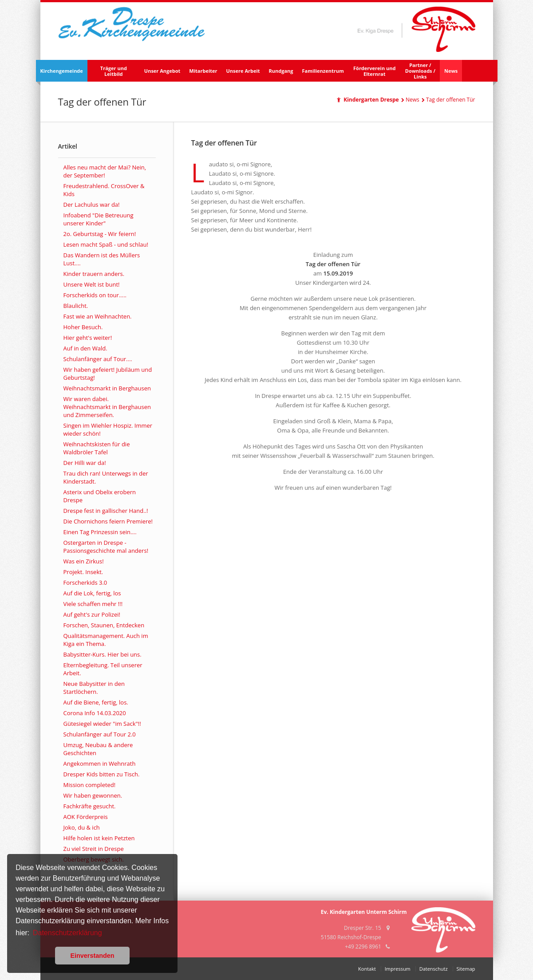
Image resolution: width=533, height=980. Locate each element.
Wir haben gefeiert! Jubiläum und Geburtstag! (108, 374)
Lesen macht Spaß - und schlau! (106, 244)
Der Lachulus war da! (92, 205)
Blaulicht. (76, 306)
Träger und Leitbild (114, 71)
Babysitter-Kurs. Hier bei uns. (103, 654)
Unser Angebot (162, 71)
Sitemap (466, 969)
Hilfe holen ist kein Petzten (99, 838)
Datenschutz (434, 969)
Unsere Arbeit (243, 71)
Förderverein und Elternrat (374, 71)
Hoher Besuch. (83, 327)
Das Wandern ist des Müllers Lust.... (102, 259)
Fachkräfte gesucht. (90, 806)
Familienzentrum (323, 71)
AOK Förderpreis (86, 817)
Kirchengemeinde (62, 71)
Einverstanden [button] (92, 956)
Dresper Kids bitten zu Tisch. (102, 774)
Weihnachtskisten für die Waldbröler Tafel (97, 448)
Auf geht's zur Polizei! (92, 614)
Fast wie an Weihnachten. (98, 316)
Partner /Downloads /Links (420, 71)
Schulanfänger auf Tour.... (98, 359)
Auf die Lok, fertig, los (92, 593)
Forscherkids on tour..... (95, 295)
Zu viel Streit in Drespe (94, 849)
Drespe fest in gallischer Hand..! (106, 511)
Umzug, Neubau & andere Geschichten (98, 749)
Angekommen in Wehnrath (100, 764)
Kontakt (367, 969)
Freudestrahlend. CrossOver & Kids (104, 190)
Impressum (398, 969)
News (451, 71)
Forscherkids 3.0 (85, 582)
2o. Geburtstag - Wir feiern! (100, 234)
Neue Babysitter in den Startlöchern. (94, 688)
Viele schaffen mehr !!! (93, 604)
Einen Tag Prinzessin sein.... (100, 532)
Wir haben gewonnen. (93, 795)
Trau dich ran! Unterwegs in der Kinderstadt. (106, 477)
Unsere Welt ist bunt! (92, 284)
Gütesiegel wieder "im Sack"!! (102, 724)
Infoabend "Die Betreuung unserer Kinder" (99, 219)
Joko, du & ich (82, 827)
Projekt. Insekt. (83, 572)
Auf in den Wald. (85, 348)
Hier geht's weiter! (88, 338)
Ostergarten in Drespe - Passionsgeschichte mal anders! (106, 547)
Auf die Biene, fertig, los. (96, 702)
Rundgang (281, 71)
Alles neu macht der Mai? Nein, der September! (105, 171)
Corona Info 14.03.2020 (95, 713)
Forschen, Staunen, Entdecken (104, 625)
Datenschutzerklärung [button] (67, 933)
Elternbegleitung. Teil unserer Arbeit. (103, 669)
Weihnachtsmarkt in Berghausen (107, 388)
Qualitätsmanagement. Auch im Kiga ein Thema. (106, 640)
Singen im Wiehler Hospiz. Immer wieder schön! (108, 429)
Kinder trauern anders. (94, 274)
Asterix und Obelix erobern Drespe (100, 496)
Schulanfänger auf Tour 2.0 (100, 734)
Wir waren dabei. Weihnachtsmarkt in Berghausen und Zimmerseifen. (107, 407)
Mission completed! (90, 785)
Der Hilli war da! (85, 463)
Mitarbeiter (203, 71)
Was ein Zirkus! (84, 561)
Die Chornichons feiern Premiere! (108, 521)
